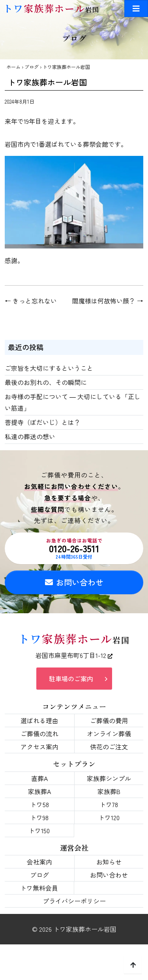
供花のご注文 (109, 747)
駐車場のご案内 (71, 679)
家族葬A (39, 791)
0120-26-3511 (74, 548)
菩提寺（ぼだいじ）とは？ (43, 422)
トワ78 (109, 804)
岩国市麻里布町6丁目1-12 (74, 655)
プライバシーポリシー (74, 901)
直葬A (39, 778)
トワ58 (39, 804)
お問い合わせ (74, 582)
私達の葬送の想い (30, 436)
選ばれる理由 (39, 720)
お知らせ (109, 862)
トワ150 (39, 830)
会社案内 (39, 862)
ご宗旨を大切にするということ (49, 368)
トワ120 (109, 817)
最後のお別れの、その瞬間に (46, 382)
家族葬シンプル (109, 778)
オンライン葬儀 (109, 734)
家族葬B (109, 791)
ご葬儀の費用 (109, 720)
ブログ (32, 67)
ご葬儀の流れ (39, 734)
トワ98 (39, 817)
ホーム (13, 67)
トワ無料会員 (39, 888)
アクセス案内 (39, 747)
